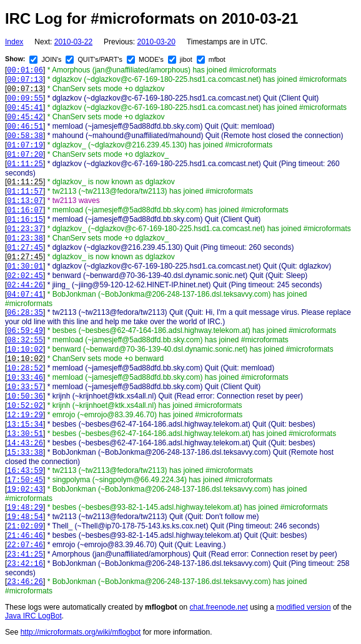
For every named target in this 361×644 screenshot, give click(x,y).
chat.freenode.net (218, 607)
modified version (303, 607)
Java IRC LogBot (33, 616)
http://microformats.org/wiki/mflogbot (81, 632)
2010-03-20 (156, 42)
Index (14, 42)
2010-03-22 (73, 42)
